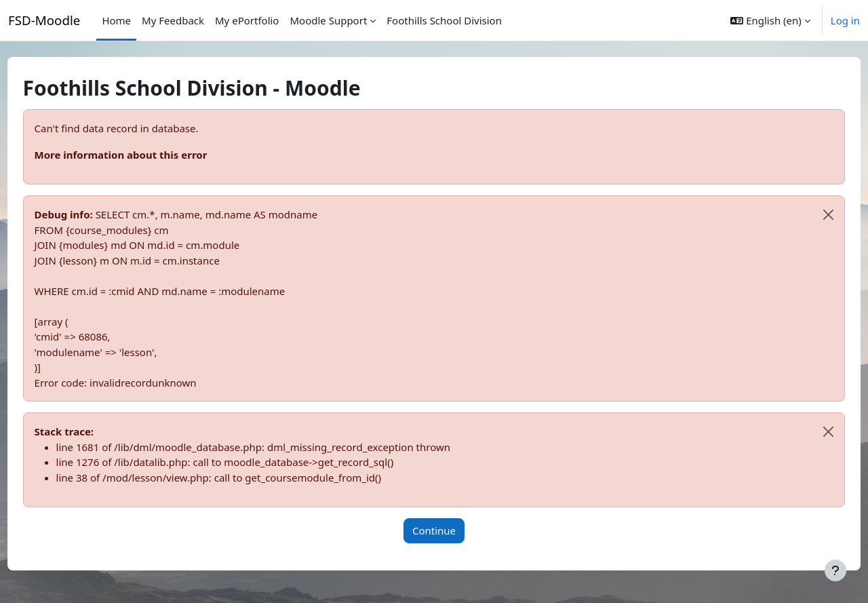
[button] (770, 20)
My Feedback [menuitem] (173, 20)
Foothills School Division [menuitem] (444, 20)
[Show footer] (835, 570)
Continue (434, 530)
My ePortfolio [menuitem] (247, 20)
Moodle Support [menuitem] (328, 20)
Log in (845, 20)
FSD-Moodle (44, 20)
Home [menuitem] (116, 20)
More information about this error (146, 155)
